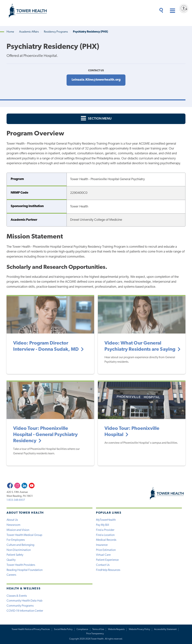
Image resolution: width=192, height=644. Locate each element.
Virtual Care (103, 555)
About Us (12, 520)
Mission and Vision (18, 530)
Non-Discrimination (19, 550)
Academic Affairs (29, 32)
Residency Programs (56, 32)
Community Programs (20, 606)
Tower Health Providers (21, 565)
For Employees (16, 540)
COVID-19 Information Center (25, 611)
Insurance (102, 545)
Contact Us (103, 565)
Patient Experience (107, 560)
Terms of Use (98, 629)
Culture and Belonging (20, 545)
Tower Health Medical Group (24, 535)
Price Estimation (106, 550)
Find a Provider (105, 530)
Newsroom (13, 525)
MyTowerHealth (106, 520)
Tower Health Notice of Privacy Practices (31, 629)
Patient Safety (15, 555)
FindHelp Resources (108, 570)
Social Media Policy (63, 629)
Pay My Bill (103, 525)
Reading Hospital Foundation (25, 570)
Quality (11, 560)
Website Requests (116, 629)
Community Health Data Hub (24, 601)
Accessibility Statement (165, 629)
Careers (11, 575)
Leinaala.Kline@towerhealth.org (96, 80)
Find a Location (105, 535)
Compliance (82, 629)
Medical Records (106, 540)
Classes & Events (17, 596)
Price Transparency (95, 634)
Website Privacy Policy (139, 629)
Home (10, 32)
